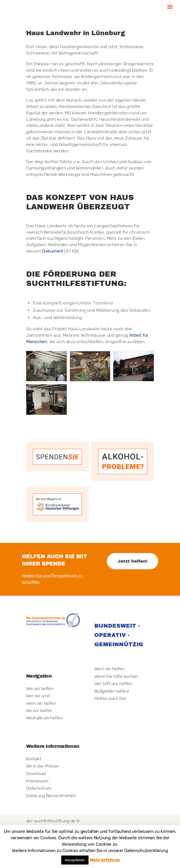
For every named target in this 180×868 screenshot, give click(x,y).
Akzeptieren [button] (75, 860)
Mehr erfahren (105, 860)
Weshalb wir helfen (44, 718)
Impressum (37, 781)
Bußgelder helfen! (112, 691)
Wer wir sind (38, 696)
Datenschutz (39, 788)
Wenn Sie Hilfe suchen (116, 676)
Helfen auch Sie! (110, 698)
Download (36, 774)
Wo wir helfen (39, 711)
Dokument (53, 251)
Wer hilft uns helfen (113, 684)
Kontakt (34, 759)
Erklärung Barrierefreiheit (51, 796)
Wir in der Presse (42, 766)
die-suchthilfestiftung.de (51, 821)
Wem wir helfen (41, 703)
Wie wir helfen (40, 688)
